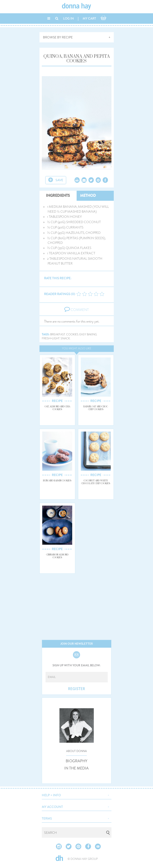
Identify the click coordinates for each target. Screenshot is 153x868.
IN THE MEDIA (76, 768)
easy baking (88, 335)
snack (65, 339)
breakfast (58, 335)
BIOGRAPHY (76, 761)
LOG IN (68, 18)
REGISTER (76, 689)
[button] (77, 795)
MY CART (89, 18)
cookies (72, 335)
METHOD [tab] (88, 196)
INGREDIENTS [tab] (58, 196)
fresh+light (51, 339)
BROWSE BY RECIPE (58, 37)
